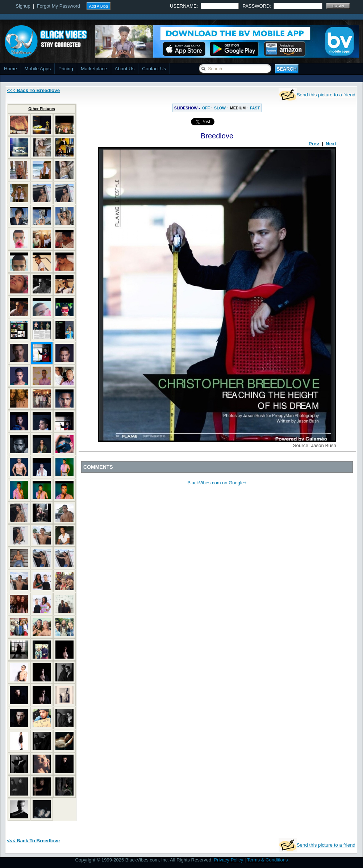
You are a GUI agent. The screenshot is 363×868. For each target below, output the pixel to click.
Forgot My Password (59, 6)
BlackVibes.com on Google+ (217, 483)
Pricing (66, 69)
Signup (23, 6)
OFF (206, 108)
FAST (255, 108)
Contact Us (154, 69)
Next (331, 144)
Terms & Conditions (268, 860)
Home (11, 69)
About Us (125, 69)
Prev (314, 144)
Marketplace (94, 69)
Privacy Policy (228, 860)
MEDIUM (238, 108)
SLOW (220, 108)
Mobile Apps (38, 69)
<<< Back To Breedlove (33, 90)
